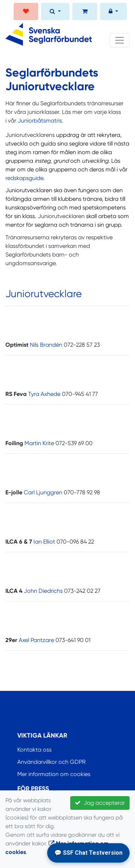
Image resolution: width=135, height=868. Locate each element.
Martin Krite (39, 443)
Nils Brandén (46, 345)
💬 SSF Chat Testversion (88, 853)
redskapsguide (24, 178)
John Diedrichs (43, 591)
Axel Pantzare (36, 640)
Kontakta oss (34, 750)
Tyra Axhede (44, 394)
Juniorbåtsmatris (40, 121)
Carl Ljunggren (43, 492)
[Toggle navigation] (120, 40)
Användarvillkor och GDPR (51, 762)
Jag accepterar (100, 803)
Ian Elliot (44, 542)
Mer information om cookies (54, 774)
